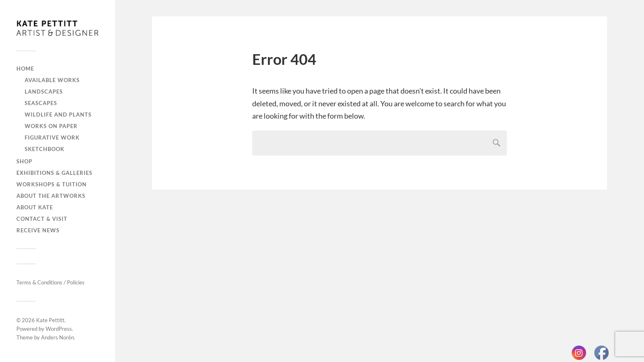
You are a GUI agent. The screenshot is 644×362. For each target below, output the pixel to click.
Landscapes (44, 92)
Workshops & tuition (52, 184)
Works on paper (51, 126)
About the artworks (51, 196)
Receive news (38, 230)
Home (25, 69)
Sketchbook (45, 149)
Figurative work (52, 137)
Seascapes (41, 103)
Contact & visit (42, 219)
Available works (52, 80)
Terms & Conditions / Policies (51, 282)
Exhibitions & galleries (54, 173)
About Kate (35, 207)
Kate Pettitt (50, 320)
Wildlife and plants (58, 115)
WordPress (59, 329)
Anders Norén (57, 337)
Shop (24, 161)
